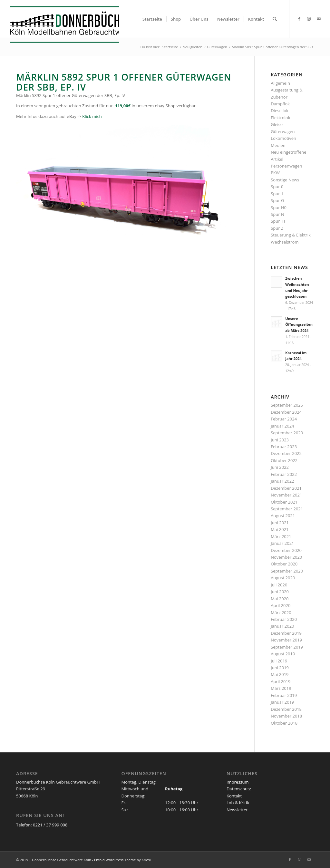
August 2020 (283, 578)
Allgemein (280, 83)
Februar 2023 (284, 447)
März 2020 (281, 612)
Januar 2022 (282, 481)
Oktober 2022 (284, 460)
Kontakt (234, 796)
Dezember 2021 (286, 488)
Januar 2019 (282, 702)
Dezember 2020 (286, 550)
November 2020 (286, 557)
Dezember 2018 (286, 709)
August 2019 (283, 654)
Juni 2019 (280, 668)
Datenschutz (239, 789)
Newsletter (237, 810)
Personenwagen (286, 166)
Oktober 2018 (284, 723)
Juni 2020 (280, 592)
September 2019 (287, 647)
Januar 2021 (282, 543)
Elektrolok (280, 118)
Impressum (238, 782)
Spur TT (278, 221)
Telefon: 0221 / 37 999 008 (42, 825)
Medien (278, 145)
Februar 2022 (284, 474)
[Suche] (275, 19)
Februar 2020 (284, 619)
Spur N (277, 214)
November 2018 (286, 716)
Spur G (277, 200)
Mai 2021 (280, 529)
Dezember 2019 (286, 633)
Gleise (277, 124)
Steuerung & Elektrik (291, 235)
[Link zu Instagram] (309, 19)
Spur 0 (277, 187)
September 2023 (287, 433)
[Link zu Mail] (319, 19)
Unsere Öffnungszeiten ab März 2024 (299, 325)
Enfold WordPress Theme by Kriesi (122, 860)
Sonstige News (285, 180)
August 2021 (283, 516)
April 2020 (281, 605)
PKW (275, 173)
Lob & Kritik (238, 803)
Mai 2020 (280, 599)
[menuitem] (152, 19)
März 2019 (281, 688)
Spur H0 (279, 207)
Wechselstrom (285, 242)
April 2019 (281, 681)
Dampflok (280, 104)
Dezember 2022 (286, 453)
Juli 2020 (279, 585)
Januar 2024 (282, 426)
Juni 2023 (280, 440)
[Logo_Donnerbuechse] (63, 24)
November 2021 (286, 495)
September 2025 (287, 405)
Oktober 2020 (284, 564)
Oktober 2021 (284, 502)
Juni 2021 (280, 523)
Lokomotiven (283, 138)
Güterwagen (283, 131)
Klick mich (92, 116)
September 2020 (287, 571)
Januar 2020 (282, 626)
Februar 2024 (284, 419)
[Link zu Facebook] (299, 19)
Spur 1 (277, 194)
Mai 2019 (280, 674)
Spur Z (277, 228)
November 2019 (286, 640)
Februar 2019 (284, 695)
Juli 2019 (279, 661)
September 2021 (287, 509)
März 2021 (281, 536)
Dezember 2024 (286, 412)
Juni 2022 (280, 467)
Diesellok (280, 111)
